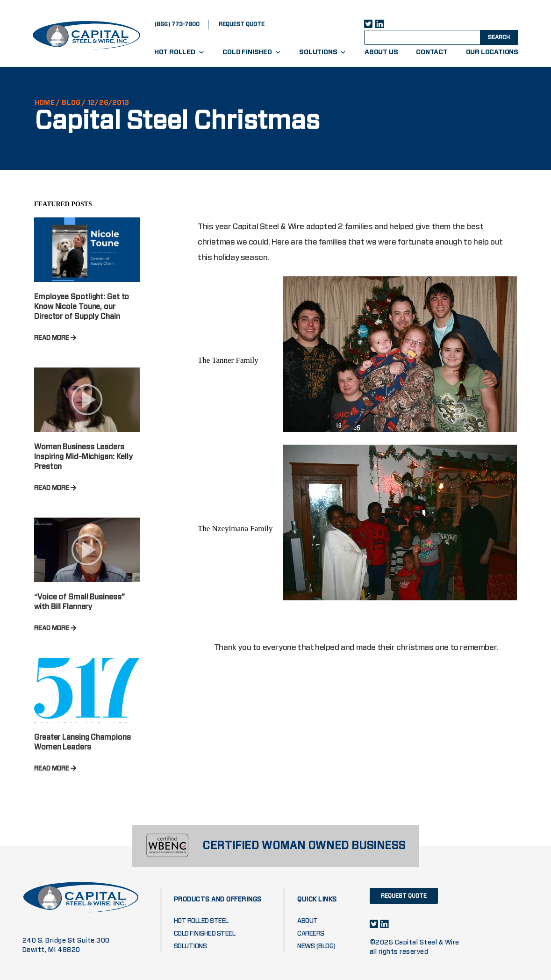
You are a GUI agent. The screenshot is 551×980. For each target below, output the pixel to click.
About (308, 921)
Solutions (323, 52)
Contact (432, 52)
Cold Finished (252, 52)
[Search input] (430, 37)
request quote (242, 24)
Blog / (74, 103)
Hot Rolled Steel (201, 921)
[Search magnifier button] (498, 37)
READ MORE (55, 338)
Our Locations (492, 52)
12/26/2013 (108, 103)
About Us (381, 52)
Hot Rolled (179, 52)
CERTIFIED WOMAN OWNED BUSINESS (304, 846)
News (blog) (317, 946)
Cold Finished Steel (205, 934)
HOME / (47, 103)
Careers (311, 934)
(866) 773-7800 (177, 24)
